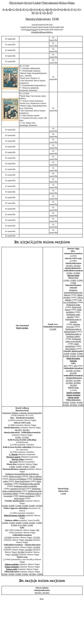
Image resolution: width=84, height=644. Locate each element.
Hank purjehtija (74, 311)
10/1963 (69, 380)
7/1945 (73, 283)
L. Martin (13, 454)
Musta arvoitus (15, 476)
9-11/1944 (22, 525)
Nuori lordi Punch (22, 481)
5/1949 (80, 354)
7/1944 (39, 523)
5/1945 (80, 280)
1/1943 (81, 405)
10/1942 (73, 405)
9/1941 (73, 402)
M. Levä (13, 462)
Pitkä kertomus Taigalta (73, 360)
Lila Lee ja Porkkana (73, 301)
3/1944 (12, 523)
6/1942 (80, 402)
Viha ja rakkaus (35, 476)
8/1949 (66, 356)
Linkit (37, 3)
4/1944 (19, 523)
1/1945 (66, 280)
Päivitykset (16, 3)
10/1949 (80, 356)
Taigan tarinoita (73, 395)
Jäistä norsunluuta (72, 345)
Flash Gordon (22, 328)
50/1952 (77, 266)
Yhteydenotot (50, 3)
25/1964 (69, 383)
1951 (28, 30)
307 (65, 366)
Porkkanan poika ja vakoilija (73, 321)
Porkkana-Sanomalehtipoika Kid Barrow (73, 292)
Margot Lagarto (13, 457)
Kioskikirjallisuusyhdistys (42, 32)
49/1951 (69, 266)
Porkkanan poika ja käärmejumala (73, 330)
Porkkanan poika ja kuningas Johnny (73, 335)
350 (75, 366)
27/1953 (77, 371)
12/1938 (53, 329)
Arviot (28, 3)
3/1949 (66, 354)
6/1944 (32, 523)
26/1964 (77, 383)
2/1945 (73, 280)
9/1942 (66, 405)
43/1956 (73, 373)
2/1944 (5, 523)
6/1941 (66, 402)
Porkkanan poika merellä (30, 484)
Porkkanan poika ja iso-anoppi (73, 340)
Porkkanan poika (73, 305)
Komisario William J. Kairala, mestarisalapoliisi (22, 413)
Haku (72, 3)
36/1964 (73, 385)
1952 (34, 30)
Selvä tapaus (70, 349)
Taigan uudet (73, 397)
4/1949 (73, 354)
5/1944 (25, 523)
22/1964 (77, 380)
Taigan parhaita (73, 393)
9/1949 (73, 356)
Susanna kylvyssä (73, 325)
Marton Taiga (73, 275)
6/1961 (69, 273)
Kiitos (63, 3)
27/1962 (77, 273)
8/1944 (14, 525)
